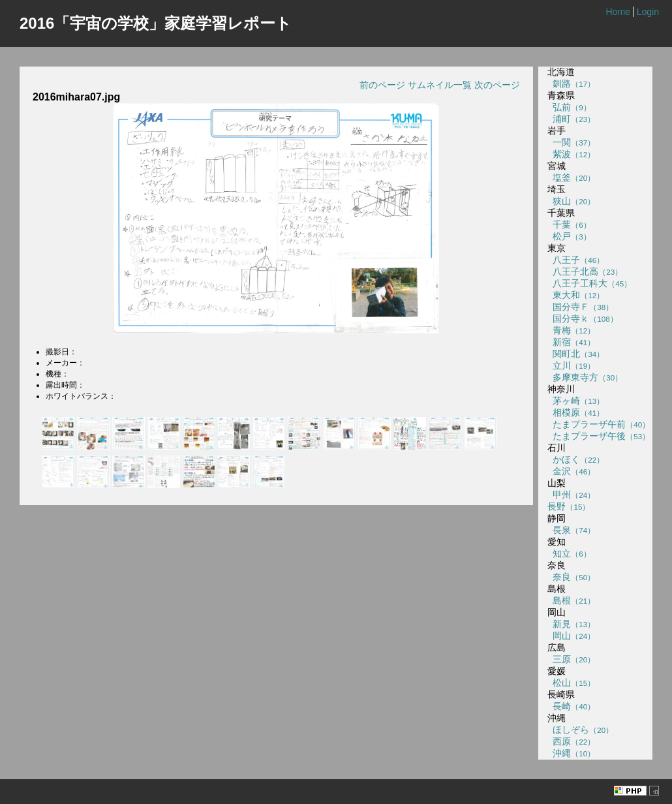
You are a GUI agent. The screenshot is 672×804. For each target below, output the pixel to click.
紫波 (571, 154)
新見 (571, 624)
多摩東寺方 (585, 377)
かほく (576, 459)
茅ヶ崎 (576, 401)
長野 (569, 506)
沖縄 (571, 753)
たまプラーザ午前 (599, 424)
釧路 (571, 84)
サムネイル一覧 (440, 85)
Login (648, 12)
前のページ (382, 85)
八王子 (576, 260)
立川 (571, 365)
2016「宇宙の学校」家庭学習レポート (156, 23)
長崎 (571, 706)
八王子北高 (585, 271)
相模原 (576, 412)
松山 (571, 683)
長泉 (571, 530)
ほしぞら (580, 730)
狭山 (571, 201)
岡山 (571, 636)
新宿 (571, 342)
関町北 (576, 354)
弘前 (569, 107)
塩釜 (571, 178)
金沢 (571, 471)
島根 (571, 600)
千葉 (569, 224)
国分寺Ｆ (580, 307)
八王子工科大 (589, 283)
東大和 (576, 295)
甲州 (571, 495)
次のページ (497, 85)
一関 (571, 142)
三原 (571, 659)
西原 (571, 741)
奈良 (571, 577)
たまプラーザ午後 (599, 436)
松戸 (569, 236)
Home (618, 12)
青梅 (571, 330)
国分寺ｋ (582, 318)
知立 (569, 553)
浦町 (571, 119)
